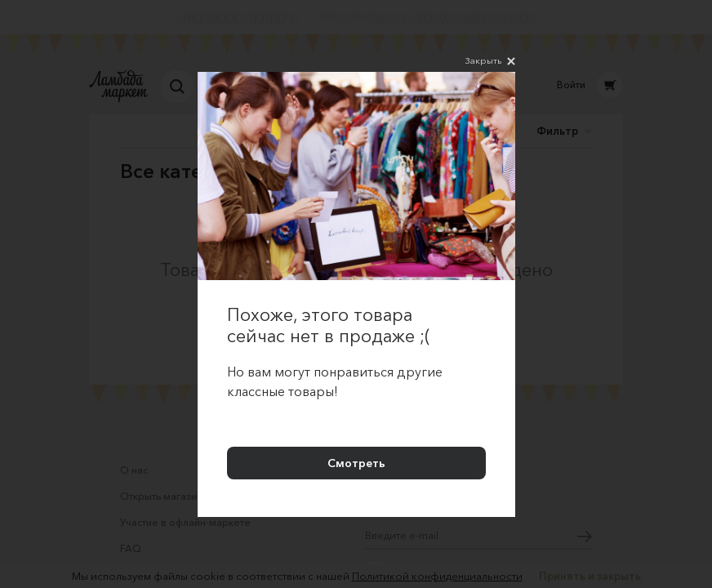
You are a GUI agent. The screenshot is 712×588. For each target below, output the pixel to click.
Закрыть (490, 61)
